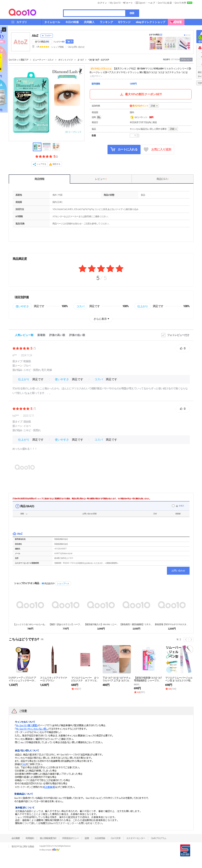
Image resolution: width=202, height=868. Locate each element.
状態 (22, 514)
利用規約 (30, 838)
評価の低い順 (77, 335)
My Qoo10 (115, 3)
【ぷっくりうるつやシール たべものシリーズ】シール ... (30, 624)
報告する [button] (56, 164)
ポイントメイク (66, 60)
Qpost (142, 3)
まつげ (80, 60)
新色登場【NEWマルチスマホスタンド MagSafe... (172, 624)
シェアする (41, 164)
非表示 (181, 506)
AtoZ (35, 36)
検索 (132, 13)
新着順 (41, 335)
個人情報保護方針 (48, 838)
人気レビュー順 (24, 335)
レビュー (101, 179)
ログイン (102, 3)
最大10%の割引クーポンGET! (141, 94)
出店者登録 (100, 838)
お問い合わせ (178, 571)
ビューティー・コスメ (43, 60)
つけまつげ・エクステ (99, 60)
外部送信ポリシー (71, 838)
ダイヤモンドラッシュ (101, 69)
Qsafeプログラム (159, 838)
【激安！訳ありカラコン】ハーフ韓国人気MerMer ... (66, 624)
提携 (87, 838)
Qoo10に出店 (165, 3)
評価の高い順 (57, 335)
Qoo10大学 (180, 3)
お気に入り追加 (157, 150)
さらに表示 (100, 319)
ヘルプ (152, 3)
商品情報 (39, 179)
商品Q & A (162, 179)
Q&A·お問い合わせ (76, 47)
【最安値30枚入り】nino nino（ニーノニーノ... (101, 624)
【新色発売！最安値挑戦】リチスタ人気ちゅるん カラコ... (136, 624)
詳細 (153, 106)
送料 (97, 117)
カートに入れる (124, 149)
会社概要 (16, 838)
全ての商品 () (42, 42)
